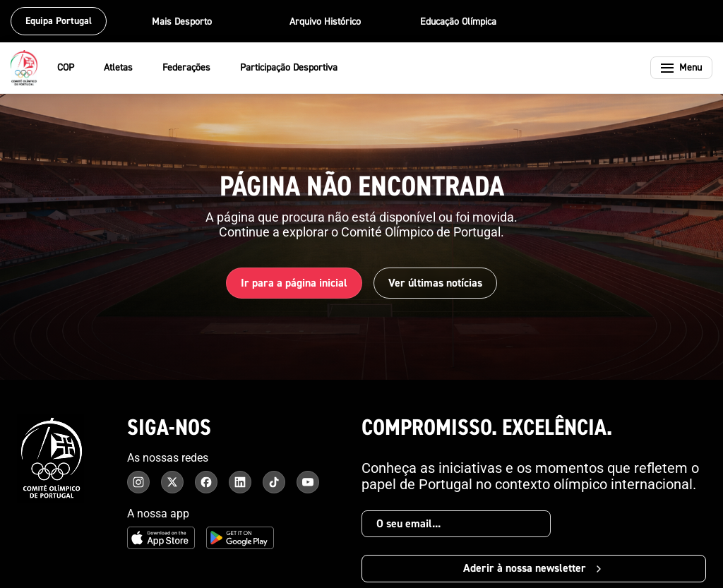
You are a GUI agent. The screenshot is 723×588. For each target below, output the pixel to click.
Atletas (127, 68)
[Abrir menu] (681, 68)
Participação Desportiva (298, 68)
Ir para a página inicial (294, 283)
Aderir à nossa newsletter (534, 568)
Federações (196, 68)
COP (75, 68)
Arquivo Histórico (325, 22)
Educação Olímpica (458, 22)
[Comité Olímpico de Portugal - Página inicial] (24, 68)
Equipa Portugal (59, 21)
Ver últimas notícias (435, 283)
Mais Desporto (191, 22)
